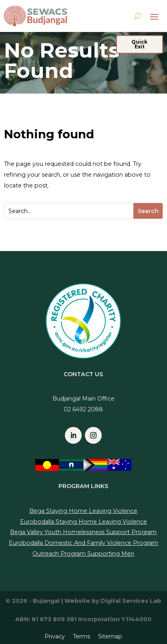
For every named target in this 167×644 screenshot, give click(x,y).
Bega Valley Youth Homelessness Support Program (83, 532)
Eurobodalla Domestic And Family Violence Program (83, 543)
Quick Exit (139, 44)
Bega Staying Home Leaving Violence (83, 511)
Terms (81, 636)
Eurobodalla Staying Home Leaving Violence (83, 522)
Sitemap (110, 636)
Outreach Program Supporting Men (83, 554)
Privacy (55, 636)
